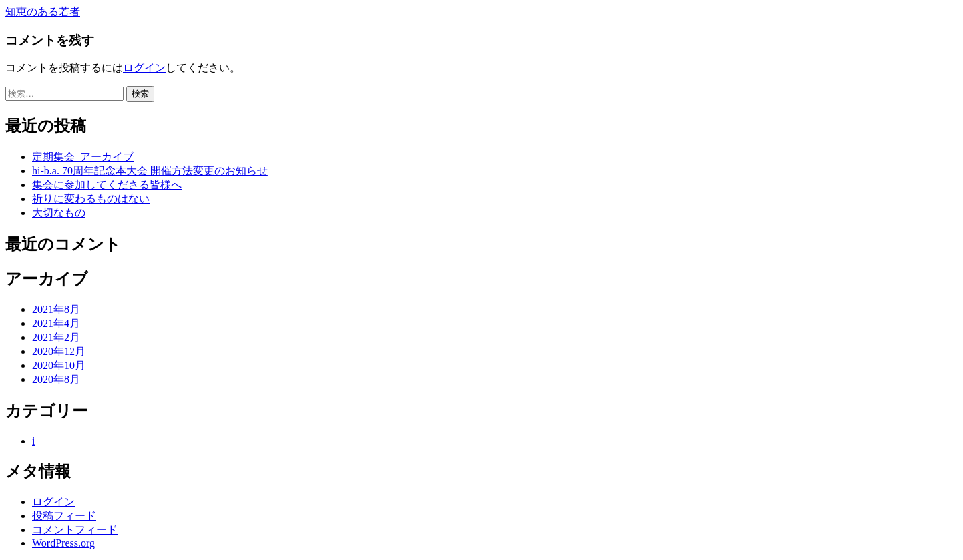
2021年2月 (56, 337)
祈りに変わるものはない (91, 199)
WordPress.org (63, 543)
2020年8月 (56, 379)
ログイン (144, 68)
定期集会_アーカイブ (83, 157)
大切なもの (59, 213)
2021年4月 (56, 323)
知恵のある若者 (43, 12)
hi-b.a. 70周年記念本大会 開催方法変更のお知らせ (150, 171)
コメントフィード (75, 530)
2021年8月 (56, 309)
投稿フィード (64, 516)
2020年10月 (59, 365)
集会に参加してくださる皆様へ (107, 185)
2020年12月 (59, 351)
